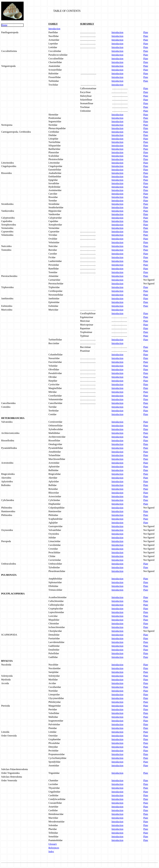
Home (4, 25)
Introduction (54, 29)
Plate (146, 32)
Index (51, 851)
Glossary (53, 844)
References (54, 848)
